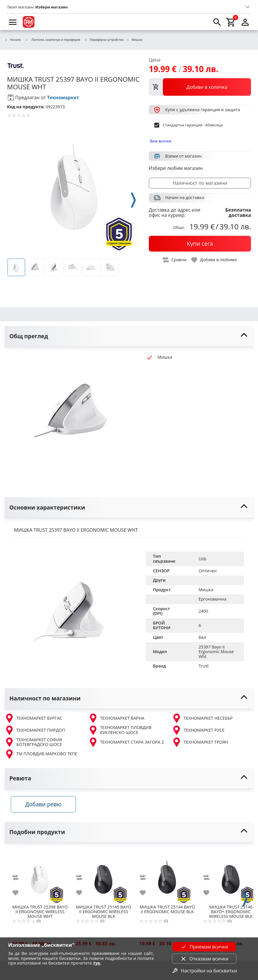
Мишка (206, 590)
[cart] (231, 22)
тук (97, 963)
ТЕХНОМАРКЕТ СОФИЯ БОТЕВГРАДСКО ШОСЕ (33, 742)
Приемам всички (204, 947)
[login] (245, 22)
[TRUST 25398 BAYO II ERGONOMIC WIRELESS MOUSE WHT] (40, 878)
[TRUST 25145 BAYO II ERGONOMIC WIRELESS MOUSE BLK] (104, 878)
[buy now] (200, 244)
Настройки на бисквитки (204, 971)
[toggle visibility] (129, 336)
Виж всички (161, 141)
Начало (13, 40)
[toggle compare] (175, 260)
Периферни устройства (104, 40)
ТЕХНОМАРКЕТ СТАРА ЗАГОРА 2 (126, 742)
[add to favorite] (19, 895)
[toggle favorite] (214, 260)
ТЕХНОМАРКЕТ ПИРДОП (35, 730)
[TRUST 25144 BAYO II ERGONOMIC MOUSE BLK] (167, 878)
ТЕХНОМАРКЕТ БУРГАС (33, 718)
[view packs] (200, 87)
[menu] (13, 22)
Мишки (134, 40)
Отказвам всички (204, 959)
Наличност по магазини (200, 183)
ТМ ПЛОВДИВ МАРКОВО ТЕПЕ (41, 754)
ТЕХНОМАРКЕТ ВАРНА (116, 718)
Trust (204, 666)
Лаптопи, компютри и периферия (53, 40)
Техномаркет (63, 97)
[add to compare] (19, 880)
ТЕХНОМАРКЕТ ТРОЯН (200, 742)
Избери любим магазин (176, 168)
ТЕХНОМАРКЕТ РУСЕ (198, 730)
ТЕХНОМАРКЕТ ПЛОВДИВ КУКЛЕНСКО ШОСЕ (120, 730)
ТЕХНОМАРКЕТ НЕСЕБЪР (202, 718)
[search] (217, 22)
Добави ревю (46, 806)
